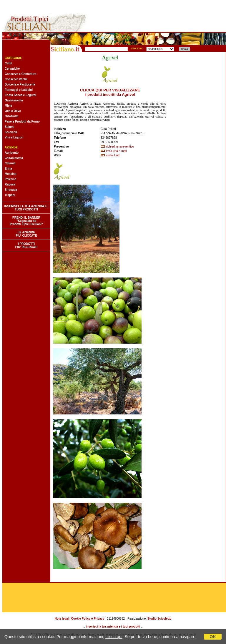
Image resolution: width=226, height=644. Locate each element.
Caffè (8, 63)
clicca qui (114, 637)
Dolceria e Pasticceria (20, 85)
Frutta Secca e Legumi (20, 95)
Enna (8, 169)
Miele (8, 106)
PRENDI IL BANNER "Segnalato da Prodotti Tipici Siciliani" (26, 221)
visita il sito (113, 155)
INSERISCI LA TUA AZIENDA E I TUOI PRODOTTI (26, 208)
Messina (10, 174)
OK (213, 637)
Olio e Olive (13, 111)
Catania (10, 163)
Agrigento (12, 153)
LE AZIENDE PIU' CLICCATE (26, 234)
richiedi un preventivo (120, 147)
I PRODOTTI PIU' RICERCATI (26, 245)
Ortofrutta (12, 116)
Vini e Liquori (14, 137)
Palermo (10, 179)
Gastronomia (14, 100)
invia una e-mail (117, 151)
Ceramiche (12, 69)
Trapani (10, 195)
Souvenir (11, 132)
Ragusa (10, 184)
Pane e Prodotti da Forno (22, 122)
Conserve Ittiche (16, 79)
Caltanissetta (14, 158)
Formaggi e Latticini (19, 90)
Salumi (10, 127)
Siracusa (11, 190)
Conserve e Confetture (20, 74)
